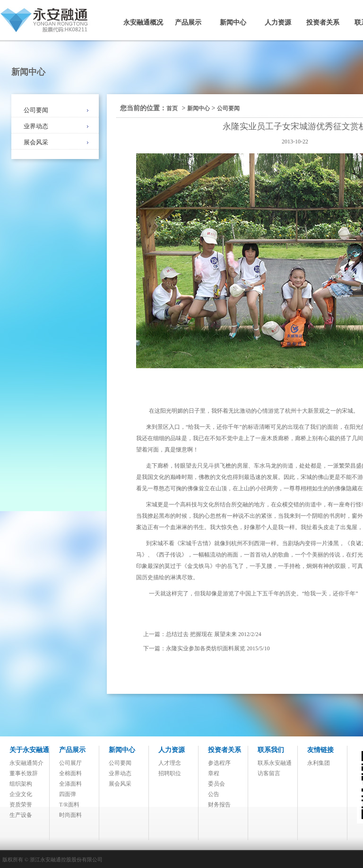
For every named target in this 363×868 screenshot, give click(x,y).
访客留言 (269, 773)
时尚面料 (70, 815)
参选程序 (219, 763)
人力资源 (278, 22)
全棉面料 (70, 773)
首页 (172, 108)
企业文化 (21, 794)
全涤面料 (70, 784)
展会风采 (36, 142)
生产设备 (21, 815)
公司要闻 (36, 110)
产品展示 (188, 22)
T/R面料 (69, 805)
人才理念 (170, 763)
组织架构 (21, 784)
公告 (214, 794)
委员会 (216, 784)
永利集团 (319, 763)
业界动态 (36, 126)
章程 (214, 773)
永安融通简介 (26, 763)
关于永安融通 (29, 750)
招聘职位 (170, 773)
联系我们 (271, 750)
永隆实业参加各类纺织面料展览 (206, 648)
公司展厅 (70, 763)
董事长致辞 (24, 773)
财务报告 (219, 805)
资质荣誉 (21, 805)
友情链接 (320, 750)
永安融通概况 (143, 22)
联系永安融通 (275, 763)
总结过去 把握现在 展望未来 (201, 634)
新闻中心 (233, 22)
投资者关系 (323, 22)
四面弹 (68, 794)
